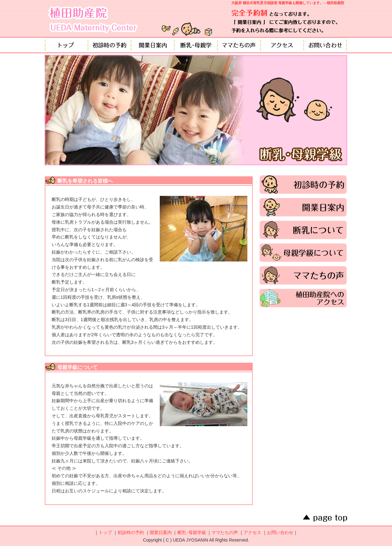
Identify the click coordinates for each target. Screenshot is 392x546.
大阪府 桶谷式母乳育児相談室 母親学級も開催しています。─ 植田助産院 (288, 3)
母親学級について (303, 253)
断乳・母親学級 (196, 45)
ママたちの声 (239, 45)
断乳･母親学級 (192, 532)
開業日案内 (153, 45)
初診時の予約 (110, 45)
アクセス (282, 45)
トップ (66, 45)
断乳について (303, 230)
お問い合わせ (325, 45)
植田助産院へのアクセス (303, 298)
